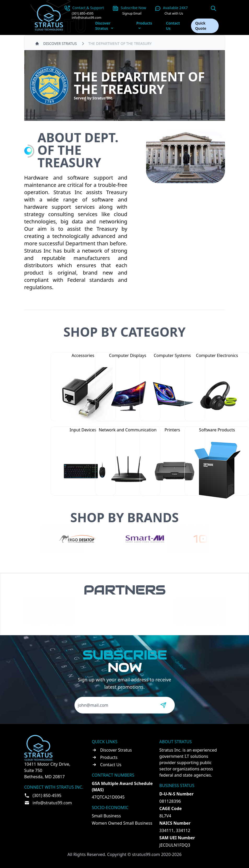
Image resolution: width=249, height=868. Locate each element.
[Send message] (163, 705)
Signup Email (132, 14)
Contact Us (173, 26)
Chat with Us (174, 14)
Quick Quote (201, 26)
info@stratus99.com (87, 18)
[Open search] (213, 8)
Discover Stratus (116, 750)
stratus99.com (146, 854)
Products (109, 757)
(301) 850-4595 (83, 14)
